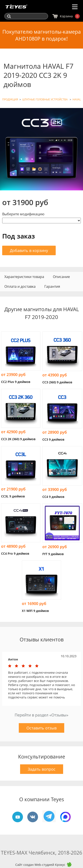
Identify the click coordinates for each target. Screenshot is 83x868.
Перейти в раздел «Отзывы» (41, 715)
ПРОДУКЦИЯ (10, 99)
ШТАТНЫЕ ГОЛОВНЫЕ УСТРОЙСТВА (45, 99)
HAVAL (77, 99)
